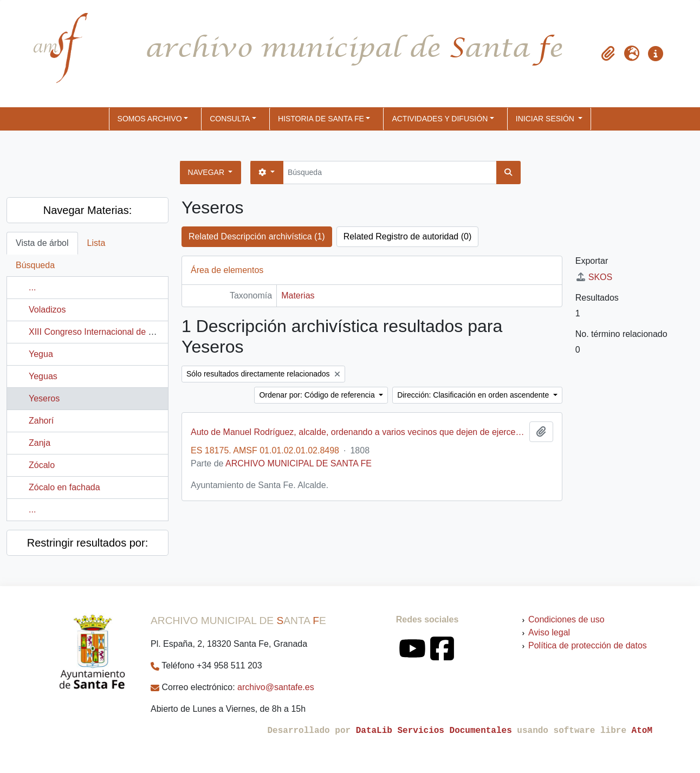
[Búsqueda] (390, 173)
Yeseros (44, 398)
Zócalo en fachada (64, 487)
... (32, 287)
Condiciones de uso (566, 619)
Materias (298, 295)
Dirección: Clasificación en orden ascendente (474, 395)
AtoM (642, 731)
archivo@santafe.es (276, 687)
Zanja (40, 443)
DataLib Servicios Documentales (434, 731)
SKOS (594, 277)
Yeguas (43, 376)
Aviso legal (549, 632)
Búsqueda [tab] (35, 265)
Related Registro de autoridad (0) (408, 236)
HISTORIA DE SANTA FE (321, 119)
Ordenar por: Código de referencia (318, 395)
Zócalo (42, 465)
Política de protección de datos (588, 645)
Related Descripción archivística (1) (257, 236)
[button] (608, 54)
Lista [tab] (96, 243)
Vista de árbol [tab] (42, 243)
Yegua (41, 354)
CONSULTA (230, 119)
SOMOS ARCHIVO (150, 119)
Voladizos (47, 310)
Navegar (207, 172)
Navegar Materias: (87, 210)
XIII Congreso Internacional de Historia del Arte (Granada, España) (157, 332)
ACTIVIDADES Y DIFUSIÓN (440, 119)
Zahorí (41, 421)
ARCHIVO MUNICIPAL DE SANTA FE (299, 463)
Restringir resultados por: (87, 543)
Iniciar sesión (546, 119)
